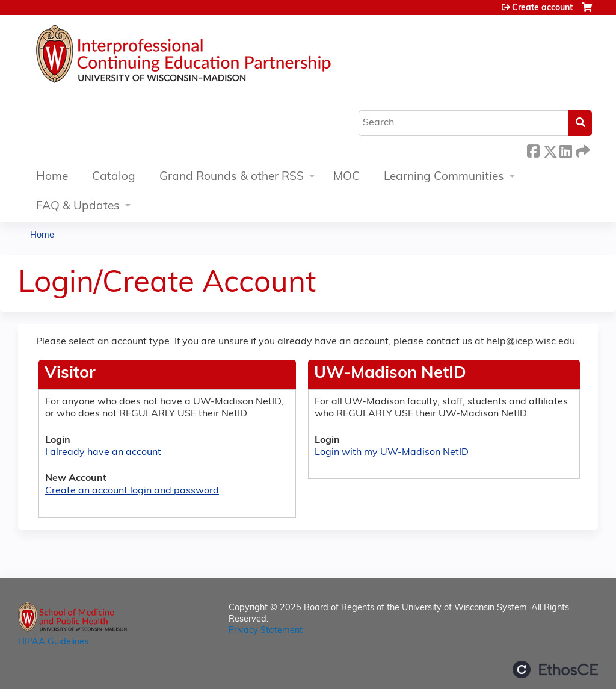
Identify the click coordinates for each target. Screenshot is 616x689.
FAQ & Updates (78, 207)
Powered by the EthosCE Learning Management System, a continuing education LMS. (555, 669)
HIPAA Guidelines (53, 642)
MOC (346, 177)
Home (52, 177)
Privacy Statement (266, 631)
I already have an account (103, 453)
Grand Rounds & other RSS (232, 177)
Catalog (114, 177)
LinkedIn (565, 150)
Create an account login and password (132, 491)
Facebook (533, 150)
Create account (542, 8)
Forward (582, 150)
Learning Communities (444, 177)
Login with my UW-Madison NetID (392, 453)
